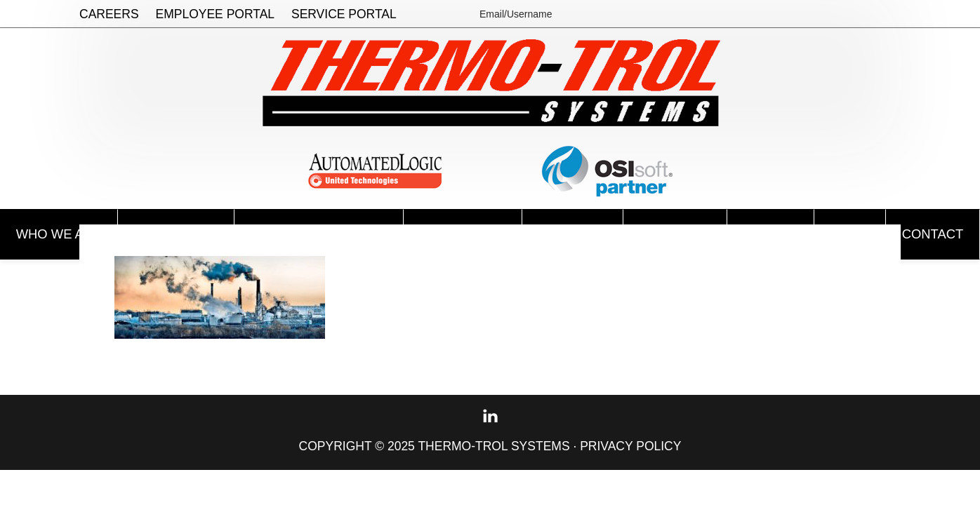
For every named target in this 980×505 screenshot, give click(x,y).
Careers (109, 14)
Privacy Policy (630, 446)
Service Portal (344, 14)
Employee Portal (216, 14)
